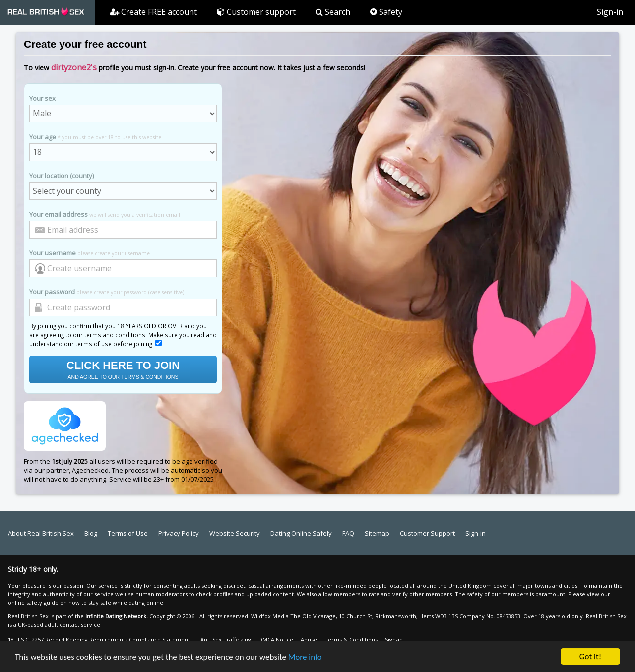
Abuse (309, 640)
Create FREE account (154, 12)
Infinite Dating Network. (117, 616)
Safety (386, 12)
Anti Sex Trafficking (226, 640)
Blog (91, 533)
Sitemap (377, 533)
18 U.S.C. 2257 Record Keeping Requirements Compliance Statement (99, 640)
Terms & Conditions (351, 640)
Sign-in (610, 12)
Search (333, 12)
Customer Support (427, 533)
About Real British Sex (41, 533)
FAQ (348, 533)
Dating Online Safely (301, 533)
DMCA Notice (276, 640)
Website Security (235, 533)
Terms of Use (128, 533)
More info (305, 658)
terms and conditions (115, 335)
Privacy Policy (179, 533)
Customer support (256, 12)
